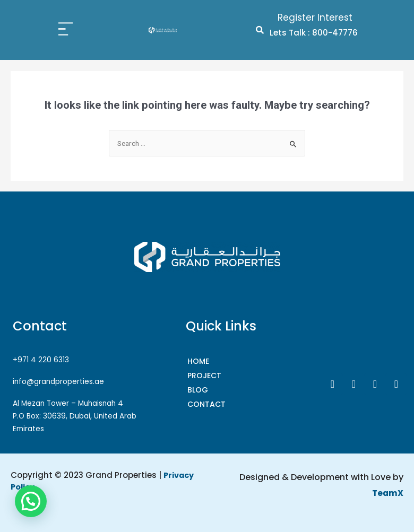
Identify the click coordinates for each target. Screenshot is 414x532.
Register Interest (315, 18)
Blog (198, 390)
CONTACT (206, 404)
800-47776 (335, 33)
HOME (198, 361)
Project (204, 376)
